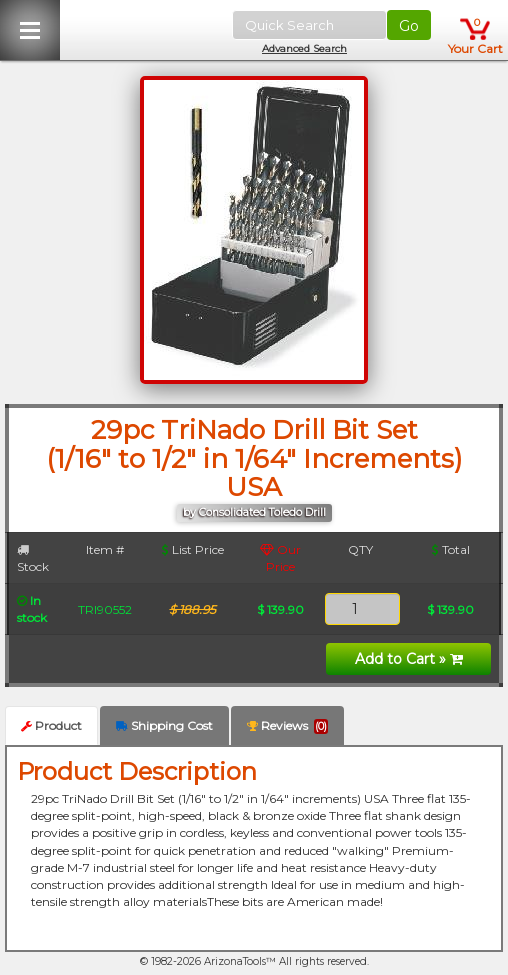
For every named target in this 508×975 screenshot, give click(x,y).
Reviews (287, 726)
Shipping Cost (164, 725)
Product (51, 725)
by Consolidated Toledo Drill (254, 512)
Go (409, 26)
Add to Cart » (409, 659)
